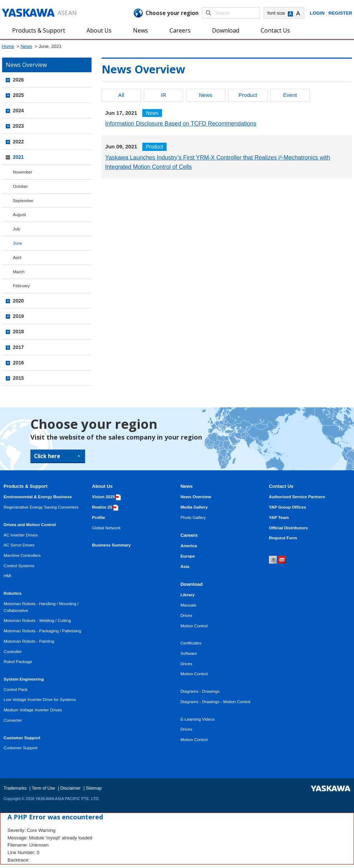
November (23, 172)
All (121, 95)
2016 (18, 363)
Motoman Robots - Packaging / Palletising (42, 631)
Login (317, 13)
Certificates (191, 643)
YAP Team (279, 517)
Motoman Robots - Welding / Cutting (37, 620)
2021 (18, 157)
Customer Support (22, 738)
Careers (180, 30)
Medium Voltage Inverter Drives (33, 710)
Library (188, 595)
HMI (7, 576)
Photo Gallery (193, 517)
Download (226, 30)
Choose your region (172, 13)
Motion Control (194, 626)
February (21, 286)
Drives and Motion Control (30, 524)
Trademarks (15, 788)
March (19, 272)
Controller (13, 651)
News (141, 30)
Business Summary (111, 545)
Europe (188, 556)
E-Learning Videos (198, 719)
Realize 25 (105, 507)
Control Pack (16, 689)
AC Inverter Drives (21, 535)
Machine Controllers (22, 555)
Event (290, 95)
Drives (186, 615)
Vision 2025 (106, 497)
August (19, 214)
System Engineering (24, 679)
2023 (18, 126)
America (189, 546)
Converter (13, 720)
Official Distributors (288, 528)
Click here (47, 456)
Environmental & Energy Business (38, 497)
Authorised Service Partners (297, 497)
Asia (185, 566)
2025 (18, 95)
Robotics (13, 593)
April (17, 257)
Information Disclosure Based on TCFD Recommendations (181, 123)
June (17, 243)
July (17, 229)
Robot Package (18, 661)
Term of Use (43, 788)
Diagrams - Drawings (200, 691)
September (23, 200)
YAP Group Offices (287, 507)
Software (189, 653)
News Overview (196, 497)
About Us (99, 30)
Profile (98, 517)
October (20, 186)
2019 (18, 316)
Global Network (106, 528)
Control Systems (19, 566)
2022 (18, 142)
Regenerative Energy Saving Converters (41, 507)
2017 (18, 347)
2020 (18, 301)
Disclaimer (70, 788)
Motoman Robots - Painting (29, 641)
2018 (18, 332)
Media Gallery (194, 507)
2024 (18, 111)
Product (248, 95)
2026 (18, 80)
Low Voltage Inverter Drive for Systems (40, 699)
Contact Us (275, 30)
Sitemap (94, 788)
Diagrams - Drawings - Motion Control (216, 702)
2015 (18, 378)
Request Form (283, 538)
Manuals (188, 605)
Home (8, 46)
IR (163, 95)
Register (340, 13)
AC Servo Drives (19, 545)
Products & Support (39, 30)
